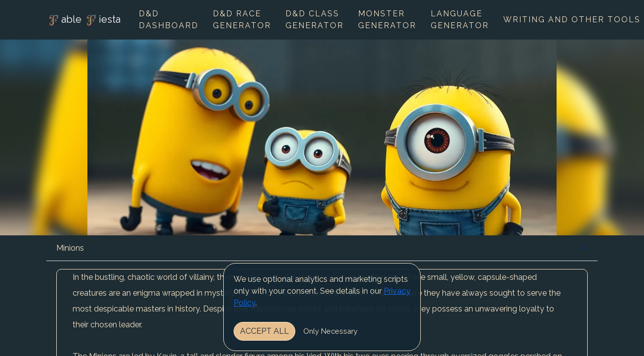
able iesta (83, 20)
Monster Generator (387, 20)
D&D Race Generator (242, 20)
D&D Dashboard (169, 20)
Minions (70, 248)
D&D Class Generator (315, 20)
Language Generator (460, 20)
